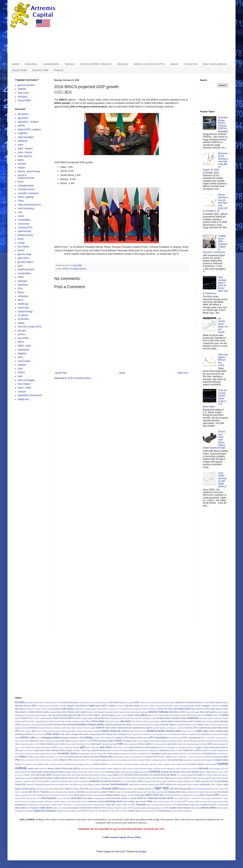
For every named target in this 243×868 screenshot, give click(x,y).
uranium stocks (209, 805)
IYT (87, 760)
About (174, 64)
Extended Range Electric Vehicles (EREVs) (223, 123)
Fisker (64, 744)
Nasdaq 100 (167, 772)
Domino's (29, 734)
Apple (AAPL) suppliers (29, 129)
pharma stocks (177, 778)
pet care (22, 331)
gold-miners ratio (43, 750)
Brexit (65, 718)
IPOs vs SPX (40, 760)
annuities (55, 706)
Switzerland (216, 798)
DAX (34, 731)
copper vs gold (210, 725)
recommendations (119, 784)
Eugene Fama (44, 741)
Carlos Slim (217, 718)
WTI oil (86, 811)
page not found (110, 778)
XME (112, 811)
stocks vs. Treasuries (147, 798)
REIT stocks (166, 784)
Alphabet (19, 706)
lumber (136, 764)
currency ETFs (25, 228)
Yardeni (131, 811)
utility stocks (46, 808)
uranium (22, 392)
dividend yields (173, 731)
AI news (206, 703)
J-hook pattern (95, 760)
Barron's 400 (40, 70)
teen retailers (24, 384)
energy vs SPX (122, 738)
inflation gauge (34, 757)
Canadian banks (26, 186)
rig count (40, 789)
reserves (196, 784)
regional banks (154, 784)
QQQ (198, 781)
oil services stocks (158, 775)
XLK (108, 811)
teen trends (141, 801)
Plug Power (216, 778)
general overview (26, 85)
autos (20, 145)
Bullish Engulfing (111, 718)
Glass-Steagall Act (221, 744)
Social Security (92, 795)
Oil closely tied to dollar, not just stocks (223, 325)
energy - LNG (99, 738)
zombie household (184, 811)
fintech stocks (47, 744)
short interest (199, 792)
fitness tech (71, 744)
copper (200, 724)
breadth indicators (46, 718)
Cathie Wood (54, 721)
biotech (21, 168)
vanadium (110, 808)
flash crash (96, 744)
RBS (67, 784)
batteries (53, 712)
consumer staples (168, 724)
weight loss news (63, 811)
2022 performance (102, 703)
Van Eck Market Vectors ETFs (92, 808)
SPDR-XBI (168, 795)
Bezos (25, 715)
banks (21, 160)
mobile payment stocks (53, 772)
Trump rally (110, 805)
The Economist (177, 801)
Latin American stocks (53, 764)
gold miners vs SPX (120, 747)
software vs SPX (127, 795)
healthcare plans (26, 269)
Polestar (225, 778)
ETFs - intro (205, 738)
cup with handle (159, 728)
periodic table (150, 778)
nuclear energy (25, 312)
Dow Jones (23, 93)
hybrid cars (136, 754)
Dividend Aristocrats (111, 731)
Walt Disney (196, 808)
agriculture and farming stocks (189, 702)
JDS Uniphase (121, 760)
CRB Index (66, 728)
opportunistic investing (24, 778)
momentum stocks (86, 772)
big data (22, 164)
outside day (91, 778)
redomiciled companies (138, 784)
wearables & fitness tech (30, 395)
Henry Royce (20, 754)
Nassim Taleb (29, 775)
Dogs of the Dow (189, 731)
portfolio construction (52, 781)
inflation (23, 757)
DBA (46, 731)
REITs (21, 342)
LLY (109, 764)
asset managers (26, 137)
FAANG (118, 741)
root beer (76, 789)
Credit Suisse (77, 728)
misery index (37, 772)
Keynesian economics (192, 760)
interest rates (107, 757)
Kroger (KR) (210, 760)
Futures (59, 70)
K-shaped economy (159, 760)
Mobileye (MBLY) (71, 772)
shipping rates (174, 792)
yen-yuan (152, 811)
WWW (92, 811)
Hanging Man (154, 750)
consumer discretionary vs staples (146, 725)
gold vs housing (165, 747)
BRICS (66, 269)
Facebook (127, 741)
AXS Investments (122, 709)
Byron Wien (151, 718)
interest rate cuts (75, 757)
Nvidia (115, 775)
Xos (121, 811)
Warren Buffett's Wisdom (96, 64)
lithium (21, 292)
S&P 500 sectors (217, 789)
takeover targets (37, 801)
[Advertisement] (122, 31)
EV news (89, 741)
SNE (71, 795)
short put (208, 792)
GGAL (210, 744)
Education (31, 64)
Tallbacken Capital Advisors (55, 801)
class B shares (181, 721)
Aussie (37, 709)
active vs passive (153, 703)
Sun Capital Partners (183, 798)
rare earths (23, 338)
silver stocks (223, 792)
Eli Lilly (39, 738)
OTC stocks (80, 778)
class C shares (195, 721)
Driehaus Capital (187, 734)
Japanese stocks (108, 760)
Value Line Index (60, 808)
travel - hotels (24, 388)
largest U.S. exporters (24, 764)
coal (20, 212)
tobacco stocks (194, 801)
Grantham (77, 750)
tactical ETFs (25, 801)
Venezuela (137, 808)
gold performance (137, 747)
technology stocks (114, 801)
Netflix (49, 775)
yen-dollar (143, 811)
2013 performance (70, 702)
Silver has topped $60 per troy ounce (223, 360)
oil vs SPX (207, 775)
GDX (185, 744)
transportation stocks (48, 805)
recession (106, 784)
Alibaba (225, 703)
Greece (84, 750)
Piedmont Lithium (191, 778)
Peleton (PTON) (123, 778)
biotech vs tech (120, 715)
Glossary (123, 64)
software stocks (113, 795)
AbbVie (143, 703)
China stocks (98, 721)
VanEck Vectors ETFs (124, 808)
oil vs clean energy (184, 775)
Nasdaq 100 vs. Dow (201, 772)
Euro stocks (66, 741)
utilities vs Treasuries (30, 808)
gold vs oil (193, 747)
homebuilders (24, 273)
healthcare (164, 750)
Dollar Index (203, 731)
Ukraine (169, 805)
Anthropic (63, 706)
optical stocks (40, 778)
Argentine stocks (132, 706)
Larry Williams (39, 764)
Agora (172, 703)
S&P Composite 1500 (59, 792)
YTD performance (164, 811)
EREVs (146, 738)
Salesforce (72, 792)
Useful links (20, 70)
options (50, 778)
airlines (21, 126)
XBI (96, 811)
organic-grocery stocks (64, 778)
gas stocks (172, 744)
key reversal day (175, 760)
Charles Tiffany (85, 721)
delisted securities (68, 731)
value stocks (73, 808)
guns (20, 266)
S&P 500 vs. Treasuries (39, 792)
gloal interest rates (33, 747)
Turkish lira (126, 805)
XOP (117, 811)
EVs (95, 741)
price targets (126, 781)
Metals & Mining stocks (157, 769)
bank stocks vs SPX (201, 709)
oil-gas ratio (217, 775)
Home (16, 64)
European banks (78, 741)
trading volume (33, 805)
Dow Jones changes (69, 734)
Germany (203, 744)
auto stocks (68, 709)
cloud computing (26, 208)
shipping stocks (187, 792)
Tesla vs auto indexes (161, 801)
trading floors (21, 805)
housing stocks (125, 754)
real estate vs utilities (92, 784)
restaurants (23, 350)
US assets (221, 805)
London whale (116, 764)
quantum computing (34, 784)
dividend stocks (25, 235)
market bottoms (197, 764)
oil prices (135, 775)
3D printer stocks (117, 702)
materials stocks (87, 769)
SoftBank (102, 795)
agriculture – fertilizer (28, 122)
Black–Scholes (180, 715)
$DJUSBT (29, 703)
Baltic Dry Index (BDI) (169, 709)
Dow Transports (120, 734)
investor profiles (221, 757)
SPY (217, 795)
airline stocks (216, 702)
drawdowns (176, 734)
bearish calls (92, 712)
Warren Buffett (208, 808)
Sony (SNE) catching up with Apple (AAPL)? (222, 480)
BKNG (161, 715)
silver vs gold (20, 795)
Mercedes (143, 769)
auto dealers (56, 709)
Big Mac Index (46, 715)
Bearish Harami (119, 712)
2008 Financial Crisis (53, 703)
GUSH (138, 750)
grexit (90, 750)
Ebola (21, 239)
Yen (137, 811)
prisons (21, 334)
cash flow (25, 721)
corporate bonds (45, 728)
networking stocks (59, 775)
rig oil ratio (48, 789)
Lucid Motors (128, 764)
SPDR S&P (158, 795)
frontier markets (145, 744)
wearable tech (21, 811)
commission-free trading (62, 724)
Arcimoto (121, 706)
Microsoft (204, 768)
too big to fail (205, 801)
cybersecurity (24, 231)
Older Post (183, 373)
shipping (22, 353)
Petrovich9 (120, 852)
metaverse (23, 296)
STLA (38, 798)
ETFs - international (191, 738)
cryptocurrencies (124, 728)
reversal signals (28, 789)
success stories (166, 798)
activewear (165, 703)
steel (20, 376)
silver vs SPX (31, 795)
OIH (126, 775)
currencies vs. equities (175, 728)
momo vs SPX (99, 772)
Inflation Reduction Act (49, 757)
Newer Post (61, 373)
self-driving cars (137, 792)
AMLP (34, 706)
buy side (134, 718)
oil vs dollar (198, 775)
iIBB (193, 754)
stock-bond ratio (113, 798)
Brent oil (58, 718)
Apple (91, 706)
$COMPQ (20, 702)
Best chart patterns (215, 64)
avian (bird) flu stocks (106, 709)
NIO (73, 775)
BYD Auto (142, 718)
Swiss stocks (206, 798)
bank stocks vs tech (219, 709)
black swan (169, 715)
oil (130, 775)
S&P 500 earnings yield (180, 789)
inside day (63, 757)
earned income (217, 734)
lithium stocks (101, 764)
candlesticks (193, 718)
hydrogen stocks (159, 753)
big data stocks (34, 715)
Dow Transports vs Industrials (139, 734)
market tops (33, 768)
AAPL (137, 702)
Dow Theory (107, 734)
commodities (24, 220)
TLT (185, 801)
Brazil (21, 182)
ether (27, 741)
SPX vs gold (194, 795)
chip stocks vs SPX (140, 721)
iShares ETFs (66, 760)
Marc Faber (158, 764)
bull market (99, 718)
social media (24, 361)
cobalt (21, 216)
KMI (203, 760)
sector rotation (108, 792)
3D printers (23, 114)
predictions (95, 781)
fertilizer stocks (183, 741)
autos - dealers (25, 149)
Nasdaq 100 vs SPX (182, 772)
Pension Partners (137, 778)
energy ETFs (110, 738)
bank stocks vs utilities (25, 712)
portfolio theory (67, 781)
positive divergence (81, 781)
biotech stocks (134, 715)
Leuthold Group (69, 764)
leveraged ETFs (82, 764)
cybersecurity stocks (208, 728)
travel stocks (87, 805)
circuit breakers (154, 721)
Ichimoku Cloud (185, 754)
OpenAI (225, 775)
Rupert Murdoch (95, 789)
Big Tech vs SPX (85, 715)
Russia (122, 789)
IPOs (20, 289)
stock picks (76, 798)
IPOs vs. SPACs (52, 760)
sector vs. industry (123, 792)
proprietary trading (175, 781)
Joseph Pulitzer (145, 760)
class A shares (167, 721)
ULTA (174, 805)
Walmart (187, 808)
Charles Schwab (72, 721)
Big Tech (73, 715)
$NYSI (42, 703)
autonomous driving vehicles (85, 709)
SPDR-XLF (178, 795)
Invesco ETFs (152, 757)
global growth (47, 747)
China (21, 201)
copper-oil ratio (21, 728)
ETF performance (175, 738)
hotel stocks (113, 753)
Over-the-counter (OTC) (30, 327)
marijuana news (169, 764)
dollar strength (216, 731)
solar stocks (140, 795)
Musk (146, 772)
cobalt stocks (36, 725)
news (69, 775)
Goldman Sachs (58, 750)
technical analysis (96, 801)
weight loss (23, 399)
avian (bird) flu (25, 156)
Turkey (118, 805)
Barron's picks (43, 712)
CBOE (62, 721)
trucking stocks (98, 805)
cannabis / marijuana (28, 193)
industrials (23, 285)
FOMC (120, 744)
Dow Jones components (90, 734)
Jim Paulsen (133, 760)
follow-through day (109, 744)
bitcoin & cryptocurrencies (26, 177)
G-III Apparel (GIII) (160, 744)
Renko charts (187, 784)
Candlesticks (51, 64)
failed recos (137, 741)
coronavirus (24, 224)
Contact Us (191, 64)
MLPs (21, 300)
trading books (223, 801)
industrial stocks (210, 753)
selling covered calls (159, 792)
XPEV (125, 811)
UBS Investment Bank (156, 805)
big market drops (60, 715)
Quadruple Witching (209, 781)
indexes (199, 754)
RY (153, 789)
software (22, 365)
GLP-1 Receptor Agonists (69, 747)
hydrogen (22, 281)
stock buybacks (49, 798)
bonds (225, 715)
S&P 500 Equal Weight (201, 789)
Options (70, 64)
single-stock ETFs (44, 795)
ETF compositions (158, 738)
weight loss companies (45, 811)
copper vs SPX (222, 725)
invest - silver (188, 757)
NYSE (121, 775)
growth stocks (99, 750)
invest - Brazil (165, 757)
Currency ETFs (191, 728)
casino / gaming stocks (39, 721)
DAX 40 (40, 731)
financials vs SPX (33, 744)
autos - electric (25, 152)
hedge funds (223, 750)
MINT (28, 772)
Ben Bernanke (142, 712)
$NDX (36, 703)
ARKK (152, 706)
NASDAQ (23, 97)
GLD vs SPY (20, 747)
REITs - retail (24, 346)
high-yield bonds (33, 754)
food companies (131, 744)
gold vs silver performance (209, 747)
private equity (162, 781)
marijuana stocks (183, 764)
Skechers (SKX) (59, 795)
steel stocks (31, 798)
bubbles (78, 718)
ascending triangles (187, 706)
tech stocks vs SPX (80, 801)
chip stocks (126, 721)
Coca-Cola (46, 724)
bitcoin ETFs (153, 715)
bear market (81, 712)
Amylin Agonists (44, 706)
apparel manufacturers (78, 706)
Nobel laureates (82, 775)
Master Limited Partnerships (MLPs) (64, 768)
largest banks (222, 760)
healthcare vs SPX (192, 750)
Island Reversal (79, 760)
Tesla (150, 801)
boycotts (18, 718)
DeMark (79, 731)
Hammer (144, 750)
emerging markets (78, 269)
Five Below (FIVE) (84, 744)
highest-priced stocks (48, 754)
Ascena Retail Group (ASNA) (167, 706)
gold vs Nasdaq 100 (180, 747)
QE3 (193, 781)
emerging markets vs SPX (72, 738)
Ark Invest (145, 706)
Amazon (27, 706)
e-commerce (205, 734)
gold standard (152, 747)
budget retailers (87, 718)
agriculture (23, 118)
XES (100, 811)
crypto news (110, 728)
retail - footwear (217, 784)
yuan (174, 811)
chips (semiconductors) (29, 205)
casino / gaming (26, 197)
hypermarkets (173, 754)
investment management (203, 757)
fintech (21, 250)
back (131, 709)
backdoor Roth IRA (142, 709)
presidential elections (111, 781)
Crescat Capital (89, 728)
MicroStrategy (214, 769)
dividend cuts (127, 731)
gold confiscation (93, 747)
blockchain (202, 715)
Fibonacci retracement (198, 741)
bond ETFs (217, 715)
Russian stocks (144, 789)
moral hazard (126, 772)
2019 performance (87, 703)
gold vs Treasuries (27, 750)
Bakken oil (154, 709)
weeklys (30, 811)
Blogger (143, 852)
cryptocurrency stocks (142, 728)
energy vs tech (136, 738)
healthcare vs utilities (209, 750)
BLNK (195, 715)
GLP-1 (55, 747)
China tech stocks (112, 721)
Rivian (62, 789)
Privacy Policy (150, 781)
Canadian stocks (26, 189)
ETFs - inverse (216, 738)
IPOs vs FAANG (27, 760)
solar (20, 369)
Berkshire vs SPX (177, 712)
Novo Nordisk (94, 775)
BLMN (189, 715)
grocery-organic (26, 262)
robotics (68, 789)
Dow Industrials (40, 734)
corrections (57, 728)
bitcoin (144, 715)
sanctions (81, 792)
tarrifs (69, 801)
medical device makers (103, 769)
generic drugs (25, 254)
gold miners (24, 258)
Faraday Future (148, 741)
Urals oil (198, 805)
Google (69, 750)
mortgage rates (138, 772)
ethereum (34, 741)
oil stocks (172, 775)
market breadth (211, 764)
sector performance (94, 792)
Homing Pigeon (84, 754)
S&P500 (22, 89)
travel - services (75, 805)
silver (20, 357)
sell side (147, 792)
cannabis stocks (206, 718)
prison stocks (137, 781)
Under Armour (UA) (186, 805)
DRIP (197, 734)
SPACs (21, 373)
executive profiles (106, 741)
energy (21, 243)
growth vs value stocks (115, 750)
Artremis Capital (117, 837)
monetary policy (113, 772)
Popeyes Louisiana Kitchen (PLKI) (29, 781)
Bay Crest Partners (66, 712)
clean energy (208, 721)
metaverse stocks (174, 769)
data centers (26, 731)
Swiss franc (196, 798)
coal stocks (26, 725)
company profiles (95, 724)
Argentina (23, 133)
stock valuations (99, 798)
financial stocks (214, 741)
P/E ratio (100, 778)
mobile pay (23, 304)
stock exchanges (26, 380)
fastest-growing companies (166, 741)
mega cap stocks (120, 769)
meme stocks (133, 769)
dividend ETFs (140, 731)
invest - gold (177, 757)
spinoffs (186, 795)
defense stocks (54, 731)
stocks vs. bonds (129, 798)
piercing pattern (205, 778)
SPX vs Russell (207, 795)
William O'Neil (76, 811)
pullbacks (187, 781)
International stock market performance (129, 757)
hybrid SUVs (146, 754)
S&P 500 (162, 788)
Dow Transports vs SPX (161, 734)
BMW (209, 715)
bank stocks (185, 709)
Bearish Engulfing (105, 712)
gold (83, 747)
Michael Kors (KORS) (190, 769)
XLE (104, 811)
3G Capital (130, 703)
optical (21, 323)
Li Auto (91, 764)
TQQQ (214, 801)
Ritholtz (56, 789)
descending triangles (91, 731)
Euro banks (23, 247)
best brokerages (193, 712)
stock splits (87, 798)
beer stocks (131, 712)
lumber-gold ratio (146, 764)
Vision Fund (160, 808)
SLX (67, 795)
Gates (180, 744)
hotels (21, 277)
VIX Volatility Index (174, 808)
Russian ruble (131, 789)
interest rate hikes (91, 757)
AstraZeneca (216, 706)
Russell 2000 (24, 100)
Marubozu (43, 769)
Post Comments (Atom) (80, 378)
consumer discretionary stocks (118, 724)
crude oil (100, 728)
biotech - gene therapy (29, 171)
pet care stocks (164, 778)
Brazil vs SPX (33, 718)
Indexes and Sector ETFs (149, 64)
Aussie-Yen (45, 709)
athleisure (23, 141)
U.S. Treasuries (139, 805)
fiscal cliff (57, 744)
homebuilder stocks (67, 753)
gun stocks (130, 750)
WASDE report (222, 808)
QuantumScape (49, 784)
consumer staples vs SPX (186, 725)
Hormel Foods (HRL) (99, 754)
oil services (23, 319)
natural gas (23, 308)
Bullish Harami (124, 718)
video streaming (148, 808)
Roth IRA (84, 789)
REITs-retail (176, 784)
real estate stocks (76, 784)
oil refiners (23, 315)
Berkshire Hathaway (158, 712)
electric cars (28, 737)
